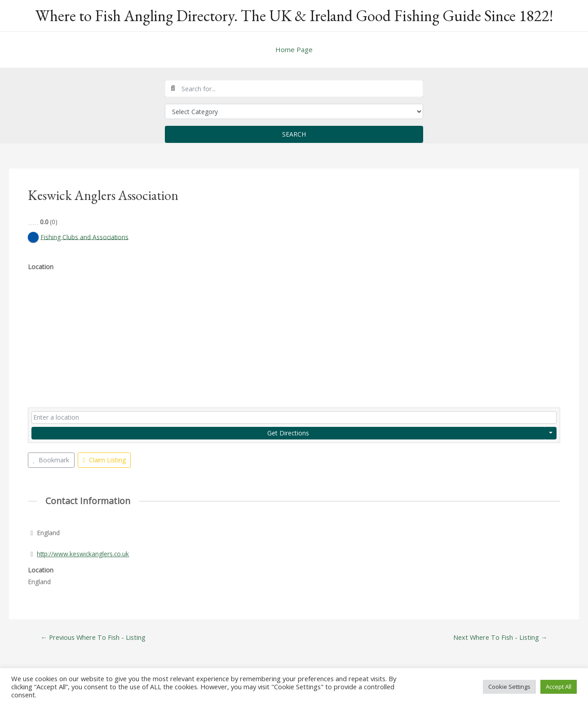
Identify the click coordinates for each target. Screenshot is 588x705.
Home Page (294, 49)
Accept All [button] (559, 687)
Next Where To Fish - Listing (499, 638)
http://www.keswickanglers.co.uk (84, 554)
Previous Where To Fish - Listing (94, 638)
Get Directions (288, 433)
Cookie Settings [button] (509, 687)
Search (294, 134)
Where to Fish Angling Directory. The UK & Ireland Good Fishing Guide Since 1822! (294, 16)
